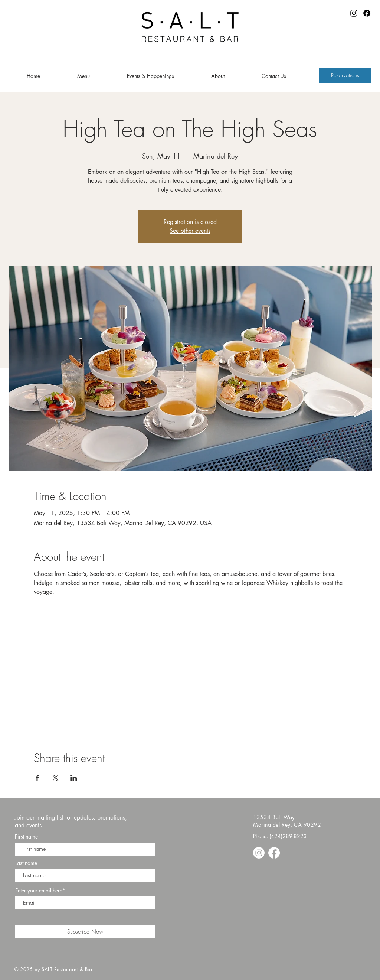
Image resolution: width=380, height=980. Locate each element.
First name (26, 837)
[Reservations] (345, 75)
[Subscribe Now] (85, 932)
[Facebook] (367, 13)
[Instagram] (354, 13)
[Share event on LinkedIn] (74, 778)
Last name (26, 863)
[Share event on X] (55, 778)
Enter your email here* (40, 891)
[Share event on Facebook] (37, 778)
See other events (190, 231)
